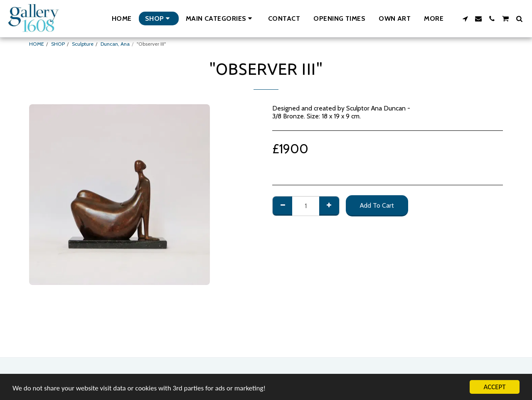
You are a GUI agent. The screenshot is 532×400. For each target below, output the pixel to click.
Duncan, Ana (115, 44)
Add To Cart (377, 205)
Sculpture (83, 44)
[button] (220, 18)
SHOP (58, 44)
